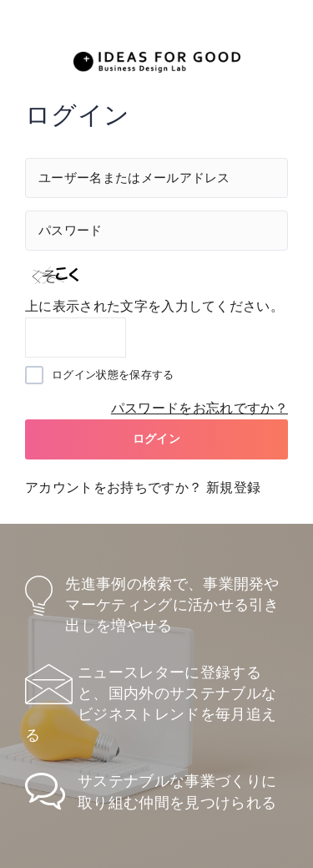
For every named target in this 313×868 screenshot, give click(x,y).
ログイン (156, 439)
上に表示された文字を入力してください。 (154, 306)
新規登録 (233, 487)
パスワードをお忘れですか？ (199, 408)
